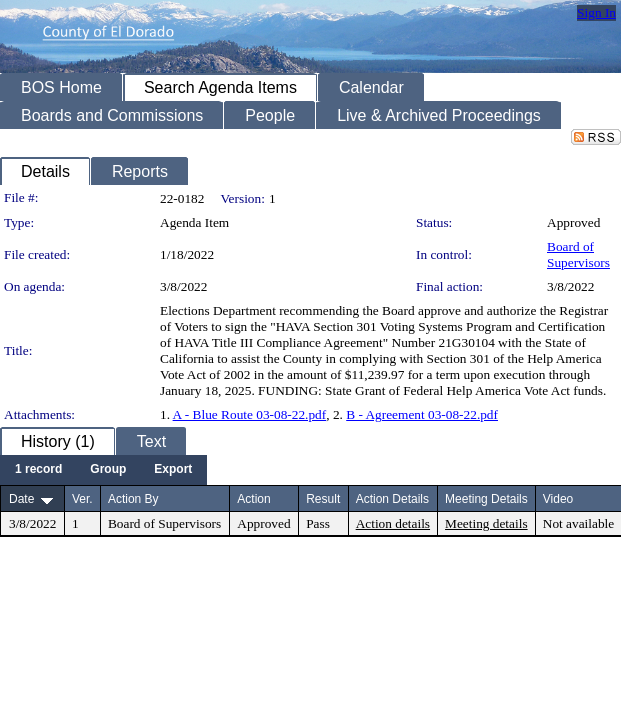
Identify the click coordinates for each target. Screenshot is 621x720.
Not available (578, 523)
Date (21, 499)
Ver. (82, 499)
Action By (133, 499)
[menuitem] (38, 470)
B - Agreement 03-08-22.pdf (422, 414)
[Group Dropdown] (108, 470)
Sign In (596, 12)
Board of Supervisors (578, 254)
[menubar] (103, 470)
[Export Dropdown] (173, 470)
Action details (393, 523)
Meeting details (486, 523)
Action (253, 499)
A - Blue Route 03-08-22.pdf (250, 414)
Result (323, 499)
